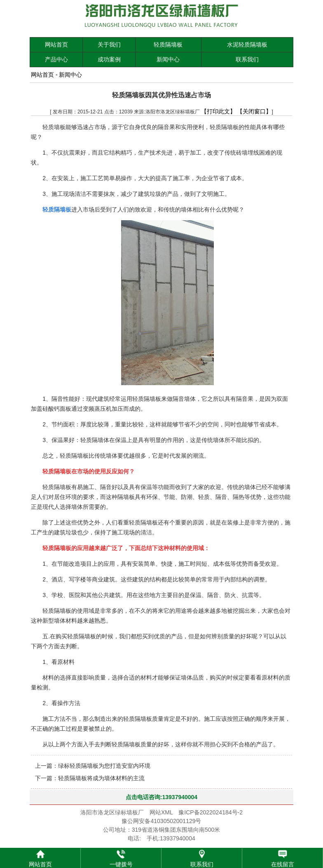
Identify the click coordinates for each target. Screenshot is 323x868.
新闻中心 (168, 59)
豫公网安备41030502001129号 (161, 821)
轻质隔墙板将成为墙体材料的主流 (101, 778)
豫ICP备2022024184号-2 (211, 812)
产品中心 (56, 59)
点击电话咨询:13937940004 (161, 797)
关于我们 (109, 45)
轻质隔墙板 (168, 45)
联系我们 (247, 59)
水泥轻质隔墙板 (247, 45)
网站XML (161, 812)
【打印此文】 (218, 111)
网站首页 (56, 45)
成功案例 (109, 59)
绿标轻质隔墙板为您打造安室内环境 (104, 766)
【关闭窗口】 (254, 111)
